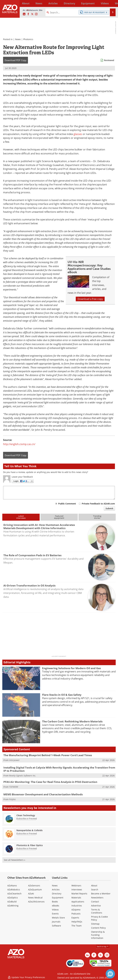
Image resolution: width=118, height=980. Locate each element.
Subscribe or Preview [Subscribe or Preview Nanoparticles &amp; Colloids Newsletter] (27, 833)
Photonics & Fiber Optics (30, 845)
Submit (109, 508)
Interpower (14, 760)
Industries (77, 906)
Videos (55, 910)
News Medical (35, 898)
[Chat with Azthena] (110, 974)
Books (55, 902)
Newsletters (97, 898)
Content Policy (98, 928)
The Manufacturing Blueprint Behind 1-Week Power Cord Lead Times (48, 755)
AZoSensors (34, 886)
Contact (95, 902)
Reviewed (109, 60)
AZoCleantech (14, 894)
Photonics (28, 39)
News (18, 39)
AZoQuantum (35, 890)
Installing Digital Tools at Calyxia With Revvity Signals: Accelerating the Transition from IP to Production (59, 769)
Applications (78, 902)
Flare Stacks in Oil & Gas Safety (62, 695)
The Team (77, 926)
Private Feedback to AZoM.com (98, 504)
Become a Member (101, 894)
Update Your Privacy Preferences (26, 976)
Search (95, 890)
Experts (75, 918)
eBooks (56, 906)
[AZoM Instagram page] (36, 14)
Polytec (12, 799)
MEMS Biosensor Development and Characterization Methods (43, 794)
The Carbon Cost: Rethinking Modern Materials (72, 721)
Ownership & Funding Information (98, 935)
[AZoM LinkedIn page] (24, 14)
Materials (76, 898)
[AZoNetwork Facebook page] (28, 14)
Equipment (58, 898)
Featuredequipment (59, 517)
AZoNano (12, 886)
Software (56, 926)
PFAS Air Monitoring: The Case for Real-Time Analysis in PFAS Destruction (50, 782)
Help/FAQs (77, 922)
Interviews (77, 890)
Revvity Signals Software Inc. (23, 776)
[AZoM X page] (32, 14)
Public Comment (67, 504)
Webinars (76, 886)
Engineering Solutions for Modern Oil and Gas (71, 668)
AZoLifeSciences (36, 902)
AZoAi (31, 894)
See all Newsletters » (15, 860)
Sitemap (95, 924)
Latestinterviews (21, 517)
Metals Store (58, 918)
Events (55, 914)
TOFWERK (14, 787)
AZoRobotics (14, 890)
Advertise (96, 906)
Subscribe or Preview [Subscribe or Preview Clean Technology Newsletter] (27, 818)
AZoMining (13, 906)
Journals (56, 922)
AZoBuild (12, 902)
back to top (103, 946)
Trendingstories (97, 517)
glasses (78, 134)
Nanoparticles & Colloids (29, 830)
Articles (56, 890)
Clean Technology (26, 815)
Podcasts (76, 914)
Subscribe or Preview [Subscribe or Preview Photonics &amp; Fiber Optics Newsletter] (27, 848)
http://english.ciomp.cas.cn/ (19, 444)
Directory (56, 3)
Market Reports (79, 894)
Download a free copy (90, 299)
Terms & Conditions (97, 911)
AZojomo (76, 910)
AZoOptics (13, 898)
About (94, 886)
